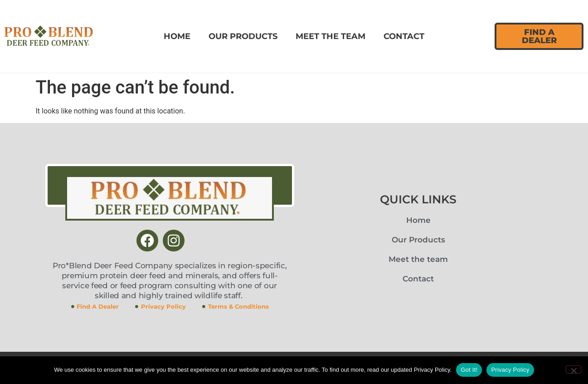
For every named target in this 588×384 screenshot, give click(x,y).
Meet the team (330, 36)
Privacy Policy (510, 370)
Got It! (469, 370)
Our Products (243, 36)
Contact (404, 36)
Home (177, 36)
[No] (573, 369)
